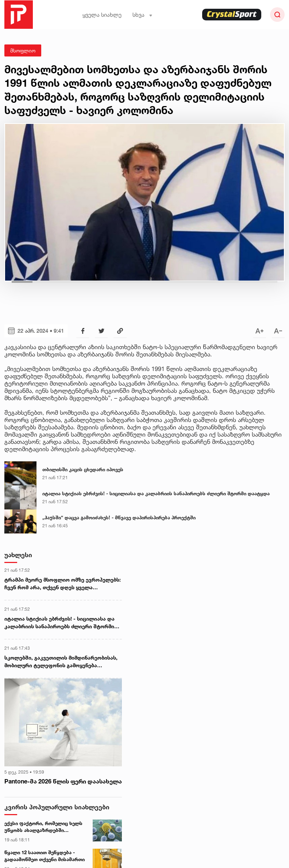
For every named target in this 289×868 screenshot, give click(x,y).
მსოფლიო (23, 50)
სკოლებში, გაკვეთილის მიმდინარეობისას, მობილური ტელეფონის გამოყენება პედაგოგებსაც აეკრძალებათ (61, 662)
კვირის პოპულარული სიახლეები (57, 807)
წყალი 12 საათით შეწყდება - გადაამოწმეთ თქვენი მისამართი (45, 856)
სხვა (142, 15)
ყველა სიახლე (102, 15)
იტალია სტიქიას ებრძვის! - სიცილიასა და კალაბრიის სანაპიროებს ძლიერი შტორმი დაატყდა (156, 493)
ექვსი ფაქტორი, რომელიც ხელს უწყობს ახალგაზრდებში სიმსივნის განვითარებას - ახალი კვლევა (45, 827)
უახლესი (18, 555)
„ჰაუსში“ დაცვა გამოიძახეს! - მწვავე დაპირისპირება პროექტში (119, 517)
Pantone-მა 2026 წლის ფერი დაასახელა (63, 781)
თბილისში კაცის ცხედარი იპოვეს (83, 469)
